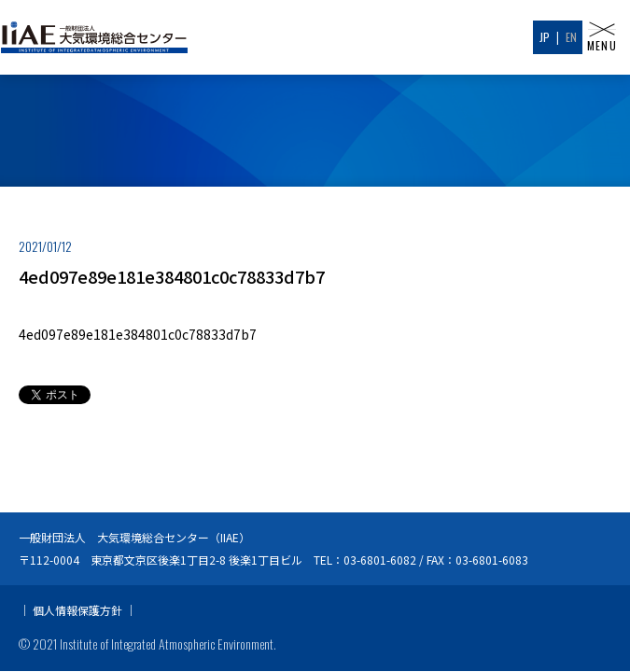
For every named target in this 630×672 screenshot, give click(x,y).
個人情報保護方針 (77, 577)
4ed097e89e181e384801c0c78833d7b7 (138, 334)
